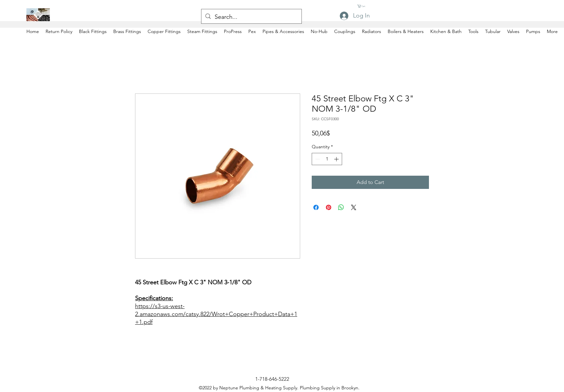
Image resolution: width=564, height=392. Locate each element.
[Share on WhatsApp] (341, 207)
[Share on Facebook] (316, 207)
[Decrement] (317, 159)
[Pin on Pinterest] (329, 207)
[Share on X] (354, 207)
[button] (364, 6)
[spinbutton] (327, 159)
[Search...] (251, 17)
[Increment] (337, 159)
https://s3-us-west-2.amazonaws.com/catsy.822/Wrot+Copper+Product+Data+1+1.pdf (216, 314)
